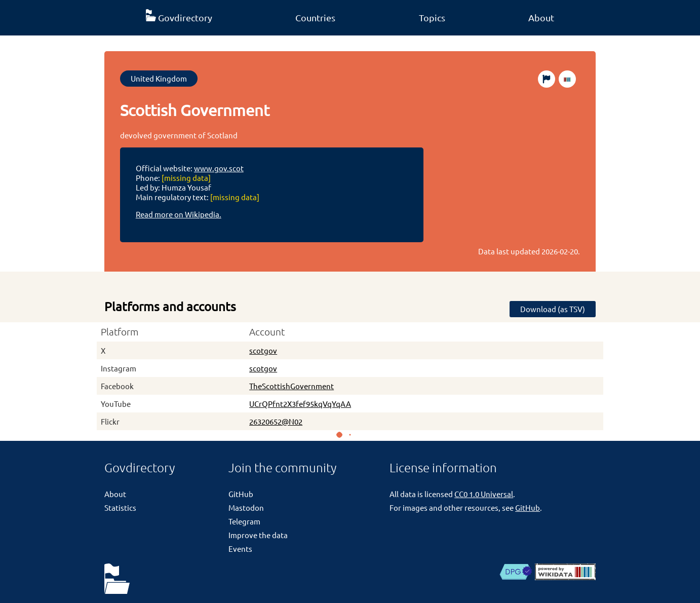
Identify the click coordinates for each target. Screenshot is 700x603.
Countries (315, 17)
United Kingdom (159, 78)
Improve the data (258, 535)
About (541, 17)
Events (240, 549)
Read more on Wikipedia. (179, 214)
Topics (432, 17)
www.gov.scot (219, 168)
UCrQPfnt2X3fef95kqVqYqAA (300, 404)
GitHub (241, 494)
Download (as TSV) (553, 309)
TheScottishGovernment (291, 386)
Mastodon (246, 507)
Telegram (244, 521)
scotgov (263, 350)
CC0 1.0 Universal (484, 494)
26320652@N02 (276, 421)
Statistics (120, 507)
